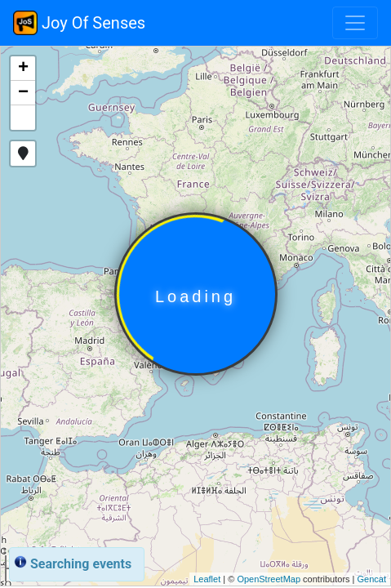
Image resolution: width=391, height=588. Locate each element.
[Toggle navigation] (355, 23)
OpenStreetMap (269, 579)
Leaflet (207, 579)
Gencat (372, 579)
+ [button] (23, 69)
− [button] (23, 93)
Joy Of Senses (79, 23)
